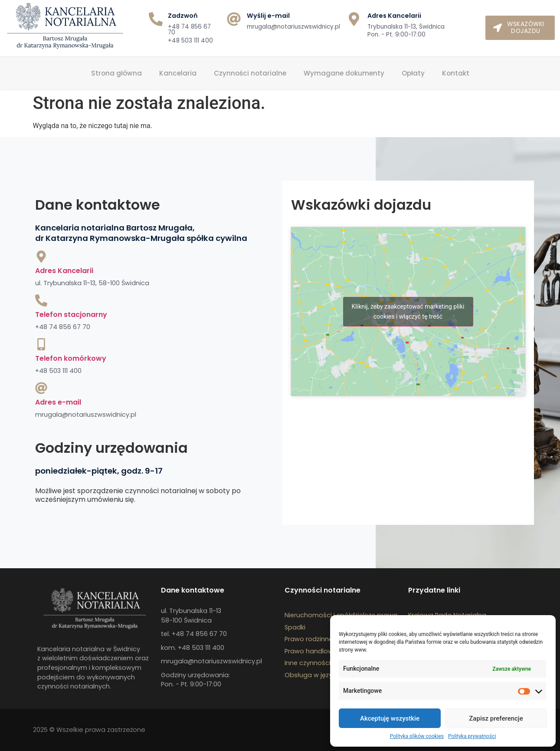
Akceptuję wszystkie (390, 718)
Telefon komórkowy (71, 358)
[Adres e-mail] (41, 388)
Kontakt (456, 73)
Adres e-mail (58, 402)
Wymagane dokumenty (344, 73)
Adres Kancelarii (64, 271)
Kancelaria (178, 73)
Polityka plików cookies (417, 736)
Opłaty (413, 73)
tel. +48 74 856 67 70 (194, 634)
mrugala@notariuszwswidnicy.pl (293, 27)
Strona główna (116, 73)
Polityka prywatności (472, 736)
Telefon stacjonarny (71, 315)
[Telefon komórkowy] (41, 344)
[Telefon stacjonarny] (41, 300)
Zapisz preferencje (496, 718)
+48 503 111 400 (190, 41)
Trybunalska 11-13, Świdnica (406, 27)
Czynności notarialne (250, 73)
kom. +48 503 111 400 (193, 648)
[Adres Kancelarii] (41, 257)
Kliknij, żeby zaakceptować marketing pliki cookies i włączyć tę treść (408, 311)
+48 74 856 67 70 (189, 30)
